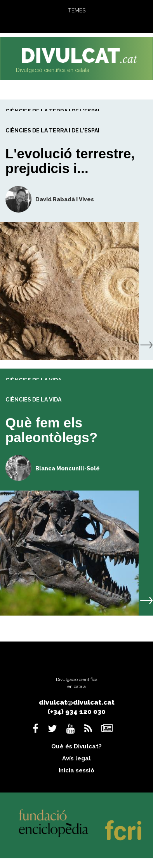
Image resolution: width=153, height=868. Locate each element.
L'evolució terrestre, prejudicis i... (70, 161)
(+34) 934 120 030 (76, 712)
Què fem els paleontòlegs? (51, 430)
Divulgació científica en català (53, 70)
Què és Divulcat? (76, 746)
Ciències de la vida (33, 400)
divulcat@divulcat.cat (77, 702)
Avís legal (76, 758)
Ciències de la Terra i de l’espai (52, 130)
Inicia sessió (76, 770)
